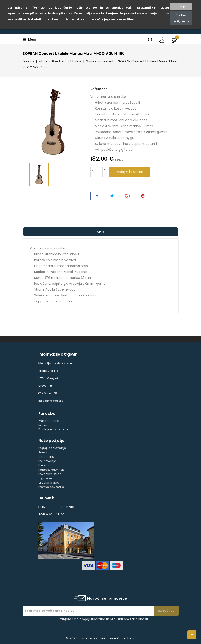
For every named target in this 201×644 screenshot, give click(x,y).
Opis (101, 232)
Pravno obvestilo (51, 487)
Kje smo (45, 465)
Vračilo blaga (49, 483)
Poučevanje (47, 461)
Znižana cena (49, 421)
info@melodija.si (52, 401)
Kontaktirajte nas (52, 470)
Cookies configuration (181, 18)
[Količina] (96, 172)
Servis (43, 452)
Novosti (44, 425)
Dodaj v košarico (129, 172)
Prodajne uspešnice (53, 429)
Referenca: (99, 89)
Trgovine (45, 478)
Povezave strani (51, 474)
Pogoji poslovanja (52, 448)
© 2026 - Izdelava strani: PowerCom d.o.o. (101, 638)
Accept (181, 7)
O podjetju (46, 457)
